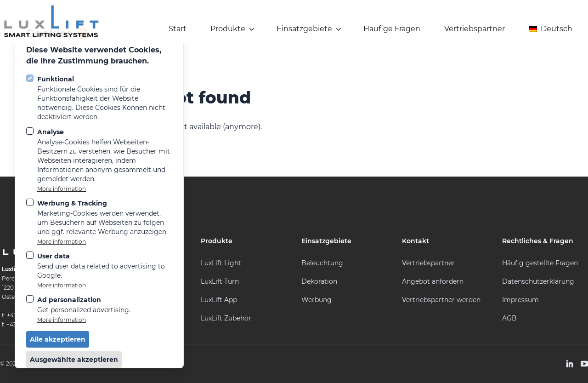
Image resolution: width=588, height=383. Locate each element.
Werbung (317, 300)
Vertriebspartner (475, 29)
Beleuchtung (322, 263)
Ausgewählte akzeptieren (74, 360)
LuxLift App (219, 300)
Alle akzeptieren (58, 339)
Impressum (520, 300)
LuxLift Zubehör (226, 318)
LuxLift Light (221, 263)
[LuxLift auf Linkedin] (570, 364)
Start (178, 29)
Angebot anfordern (433, 281)
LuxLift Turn (220, 281)
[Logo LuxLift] (51, 22)
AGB (509, 318)
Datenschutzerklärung (538, 281)
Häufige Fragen (392, 29)
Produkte (233, 29)
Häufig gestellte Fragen (540, 263)
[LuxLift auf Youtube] (584, 364)
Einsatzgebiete (310, 29)
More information (62, 189)
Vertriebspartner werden (441, 300)
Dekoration (319, 281)
